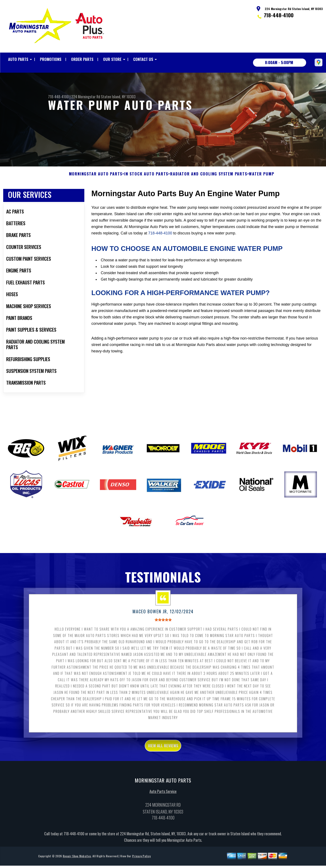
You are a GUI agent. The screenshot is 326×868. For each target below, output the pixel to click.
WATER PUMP (262, 185)
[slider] (163, 630)
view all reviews (163, 757)
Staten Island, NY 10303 (118, 97)
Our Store (112, 59)
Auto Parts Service (163, 805)
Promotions (51, 59)
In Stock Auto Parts (146, 185)
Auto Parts (18, 59)
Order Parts (82, 59)
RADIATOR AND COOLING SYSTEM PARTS (209, 185)
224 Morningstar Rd (86, 97)
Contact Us (143, 59)
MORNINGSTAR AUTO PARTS (96, 185)
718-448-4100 (279, 15)
